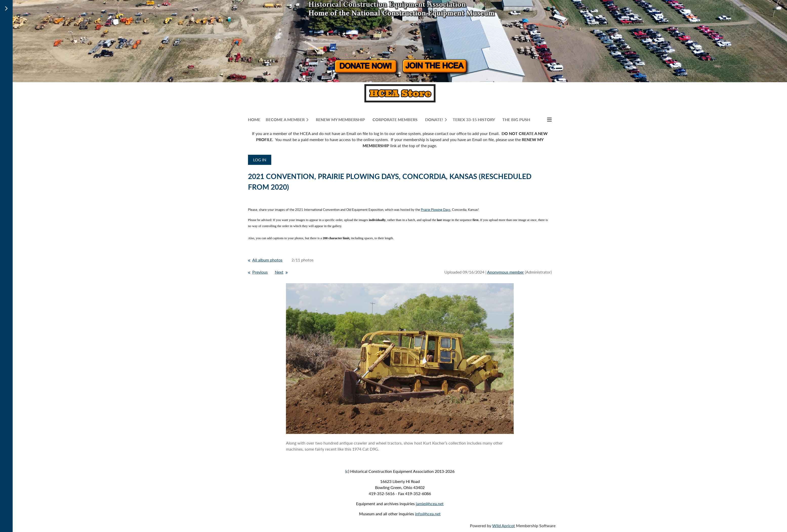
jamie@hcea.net (430, 504)
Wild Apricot (504, 526)
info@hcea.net (428, 514)
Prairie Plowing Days (436, 210)
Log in (260, 160)
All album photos (267, 260)
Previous (260, 272)
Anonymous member (505, 272)
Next (279, 272)
